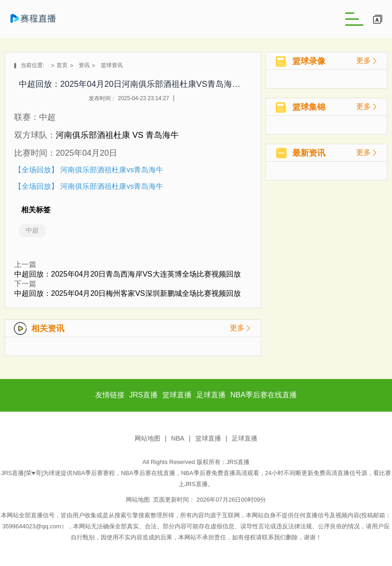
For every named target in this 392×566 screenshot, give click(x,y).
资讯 (84, 65)
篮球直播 (208, 438)
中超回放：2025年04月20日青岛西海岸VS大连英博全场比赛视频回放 (128, 274)
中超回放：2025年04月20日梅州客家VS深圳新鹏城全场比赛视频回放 (128, 293)
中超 (32, 230)
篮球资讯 (112, 65)
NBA (178, 438)
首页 (62, 65)
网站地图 (148, 438)
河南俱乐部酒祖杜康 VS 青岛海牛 (117, 135)
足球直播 (244, 438)
